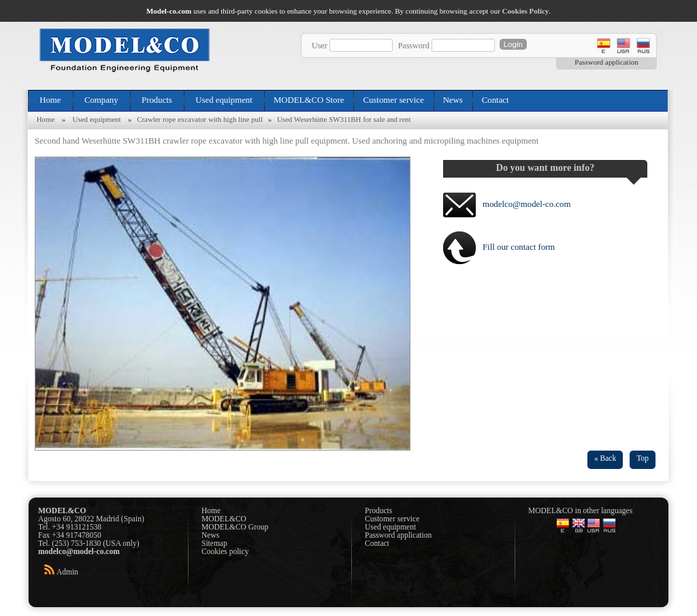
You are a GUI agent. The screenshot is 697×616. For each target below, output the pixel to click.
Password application (606, 62)
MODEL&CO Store (309, 100)
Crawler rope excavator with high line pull (200, 119)
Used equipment (224, 100)
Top (643, 458)
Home (50, 100)
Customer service (393, 100)
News (453, 100)
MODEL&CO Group (235, 527)
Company (101, 100)
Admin (67, 572)
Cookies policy (225, 551)
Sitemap (214, 543)
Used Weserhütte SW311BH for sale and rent (344, 119)
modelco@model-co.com (526, 204)
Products (157, 100)
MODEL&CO (224, 519)
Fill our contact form (519, 247)
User (320, 46)
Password (414, 46)
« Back (605, 458)
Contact (496, 100)
